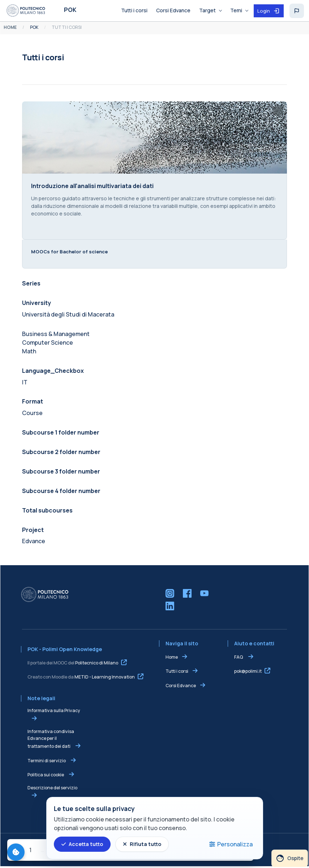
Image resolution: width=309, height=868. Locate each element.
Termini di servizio (47, 762)
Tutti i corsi (177, 673)
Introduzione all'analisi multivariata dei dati (92, 187)
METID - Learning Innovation (104, 678)
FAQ (239, 658)
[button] (297, 11)
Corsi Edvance (181, 687)
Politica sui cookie (46, 776)
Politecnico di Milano (96, 664)
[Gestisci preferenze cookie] (16, 852)
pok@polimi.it (248, 673)
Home (172, 658)
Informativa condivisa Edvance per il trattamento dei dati (50, 740)
